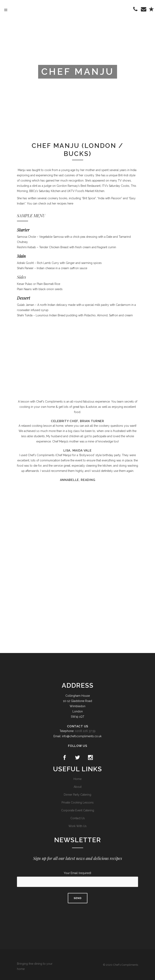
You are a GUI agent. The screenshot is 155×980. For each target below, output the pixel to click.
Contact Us (78, 818)
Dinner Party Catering (77, 795)
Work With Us (77, 826)
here (70, 203)
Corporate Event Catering (78, 810)
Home (77, 779)
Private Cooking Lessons (78, 802)
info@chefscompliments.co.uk (82, 736)
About (78, 787)
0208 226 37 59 (85, 731)
